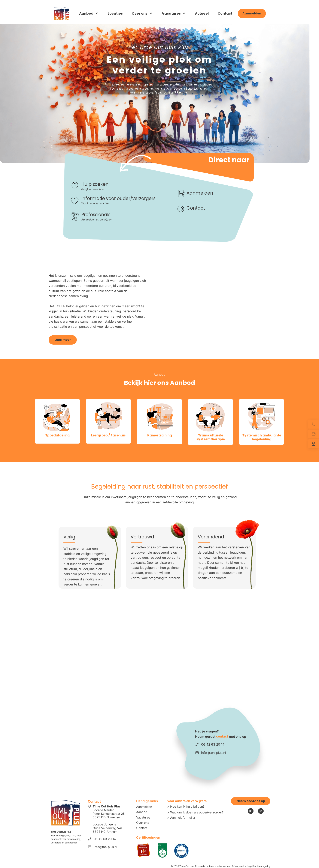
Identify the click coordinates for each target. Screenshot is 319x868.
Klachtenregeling (261, 866)
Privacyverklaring (241, 866)
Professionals (96, 215)
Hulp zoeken (95, 184)
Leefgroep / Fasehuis (108, 435)
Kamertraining (160, 435)
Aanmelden (200, 193)
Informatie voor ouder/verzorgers (118, 198)
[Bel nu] (314, 424)
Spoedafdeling (57, 435)
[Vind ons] (314, 444)
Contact (196, 208)
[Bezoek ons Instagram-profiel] (251, 811)
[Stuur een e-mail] (314, 434)
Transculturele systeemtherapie (211, 437)
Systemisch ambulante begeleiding (262, 437)
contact (222, 736)
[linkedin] (261, 811)
